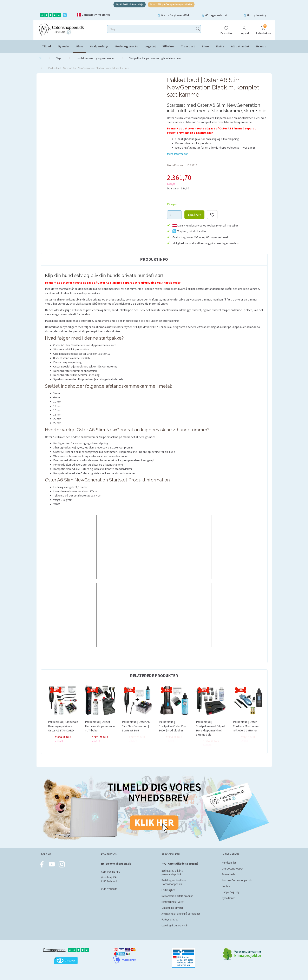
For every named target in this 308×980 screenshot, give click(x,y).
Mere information (178, 155)
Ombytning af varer (172, 908)
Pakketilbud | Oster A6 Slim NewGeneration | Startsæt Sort (136, 727)
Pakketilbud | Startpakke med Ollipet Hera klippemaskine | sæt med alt (210, 729)
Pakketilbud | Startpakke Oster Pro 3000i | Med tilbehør (172, 727)
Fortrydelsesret (170, 920)
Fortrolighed (168, 890)
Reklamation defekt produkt (177, 896)
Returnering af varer (172, 902)
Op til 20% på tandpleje (127, 5)
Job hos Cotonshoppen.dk (237, 880)
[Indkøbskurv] (263, 29)
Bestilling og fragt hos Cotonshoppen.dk (174, 882)
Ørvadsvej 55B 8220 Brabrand (109, 880)
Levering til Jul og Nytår (175, 925)
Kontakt (226, 886)
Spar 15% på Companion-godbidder (173, 5)
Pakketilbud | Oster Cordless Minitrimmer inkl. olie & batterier (246, 727)
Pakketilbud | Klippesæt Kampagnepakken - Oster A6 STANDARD (63, 727)
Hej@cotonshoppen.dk (116, 864)
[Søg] (198, 30)
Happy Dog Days (231, 892)
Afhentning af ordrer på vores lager (181, 914)
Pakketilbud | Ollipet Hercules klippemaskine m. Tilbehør (100, 727)
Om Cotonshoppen (233, 869)
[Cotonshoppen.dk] (61, 30)
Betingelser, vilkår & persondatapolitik (172, 873)
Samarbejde (228, 874)
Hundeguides (229, 863)
